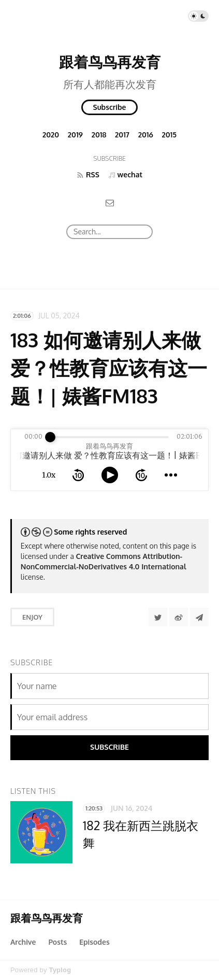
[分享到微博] (179, 617)
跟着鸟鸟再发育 (110, 62)
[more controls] (171, 475)
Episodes (94, 942)
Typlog (60, 970)
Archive (23, 942)
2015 (170, 135)
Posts (57, 942)
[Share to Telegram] (199, 617)
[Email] (110, 202)
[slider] (50, 437)
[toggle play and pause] (110, 475)
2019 (75, 135)
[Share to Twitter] (158, 617)
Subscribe (110, 107)
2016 (146, 135)
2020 (51, 135)
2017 (122, 135)
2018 (99, 135)
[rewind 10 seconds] (78, 475)
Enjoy (32, 617)
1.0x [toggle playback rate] (49, 475)
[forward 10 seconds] (141, 475)
